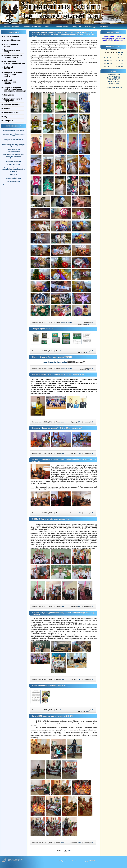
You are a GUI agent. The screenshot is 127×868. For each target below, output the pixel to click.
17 (122, 61)
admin (62, 422)
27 (111, 66)
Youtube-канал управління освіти (14, 185)
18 (105, 63)
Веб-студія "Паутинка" (15, 861)
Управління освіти (66, 323)
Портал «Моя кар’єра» (14, 182)
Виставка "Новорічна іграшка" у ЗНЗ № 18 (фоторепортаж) (57, 428)
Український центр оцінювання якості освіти (14, 135)
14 (114, 61)
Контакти (104, 27)
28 (114, 66)
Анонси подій (90, 27)
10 (122, 58)
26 (108, 66)
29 (116, 66)
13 (111, 61)
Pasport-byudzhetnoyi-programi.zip (55, 362)
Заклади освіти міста (32, 27)
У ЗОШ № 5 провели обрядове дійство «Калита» (53, 519)
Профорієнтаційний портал (14, 178)
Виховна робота (62, 27)
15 (116, 61)
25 (105, 66)
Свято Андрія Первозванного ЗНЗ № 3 (49, 685)
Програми (77, 27)
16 (119, 61)
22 (116, 63)
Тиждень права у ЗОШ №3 (43, 329)
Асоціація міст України (14, 165)
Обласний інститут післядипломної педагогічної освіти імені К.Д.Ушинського (14, 156)
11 (105, 61)
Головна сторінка (12, 27)
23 (119, 63)
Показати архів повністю (113, 87)
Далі (69, 850)
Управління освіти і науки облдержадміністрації (14, 150)
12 (108, 61)
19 (108, 63)
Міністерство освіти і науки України (14, 131)
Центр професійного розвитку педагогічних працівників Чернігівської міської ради (14, 170)
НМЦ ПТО (14, 175)
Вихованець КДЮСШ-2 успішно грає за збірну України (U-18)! (58, 374)
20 (111, 63)
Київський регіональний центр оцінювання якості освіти (14, 140)
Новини (48, 27)
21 (114, 63)
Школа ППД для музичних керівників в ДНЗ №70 (53, 716)
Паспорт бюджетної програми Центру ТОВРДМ (52, 357)
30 (119, 66)
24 (122, 63)
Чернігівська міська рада (14, 161)
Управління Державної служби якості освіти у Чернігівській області (14, 145)
